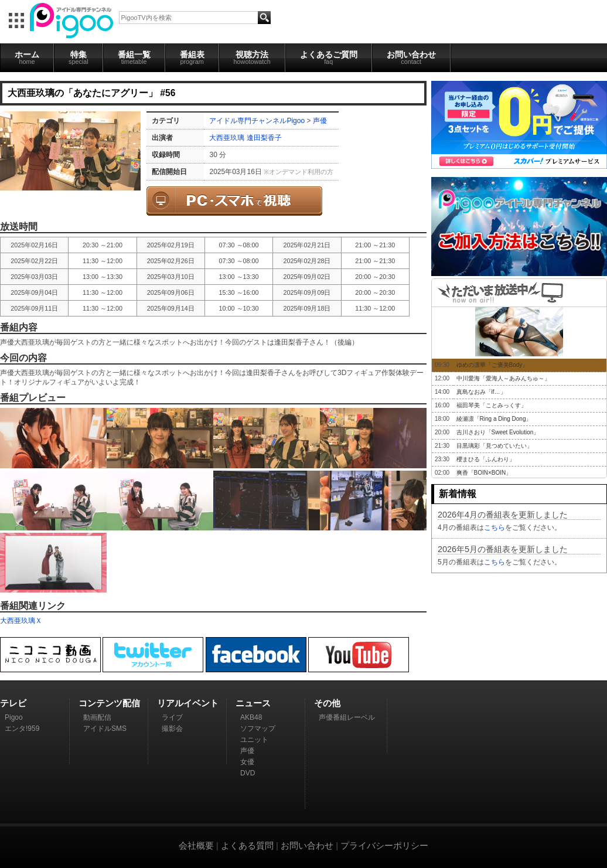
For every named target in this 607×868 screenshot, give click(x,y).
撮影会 (172, 729)
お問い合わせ (411, 57)
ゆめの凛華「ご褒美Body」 (492, 365)
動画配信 (97, 717)
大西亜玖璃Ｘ (21, 621)
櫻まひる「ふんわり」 (486, 459)
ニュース (253, 703)
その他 (327, 703)
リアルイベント (188, 703)
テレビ (13, 703)
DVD (248, 773)
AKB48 (251, 717)
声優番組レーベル (347, 717)
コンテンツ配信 (109, 703)
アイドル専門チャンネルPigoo (257, 121)
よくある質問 (247, 845)
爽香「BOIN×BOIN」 (484, 473)
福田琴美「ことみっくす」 (492, 405)
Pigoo (14, 717)
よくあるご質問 (329, 57)
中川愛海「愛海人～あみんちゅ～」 (503, 378)
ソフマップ (258, 729)
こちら (495, 527)
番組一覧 (134, 57)
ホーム (27, 57)
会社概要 (196, 845)
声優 (320, 121)
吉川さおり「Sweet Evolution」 (498, 432)
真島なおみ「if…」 (481, 392)
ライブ (172, 717)
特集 (79, 57)
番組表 (192, 57)
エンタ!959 (22, 729)
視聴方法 (252, 57)
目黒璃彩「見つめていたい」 (495, 446)
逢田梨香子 (264, 138)
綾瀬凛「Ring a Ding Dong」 (494, 419)
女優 (247, 762)
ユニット (254, 740)
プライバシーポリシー (384, 845)
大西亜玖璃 (227, 138)
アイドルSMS (105, 729)
